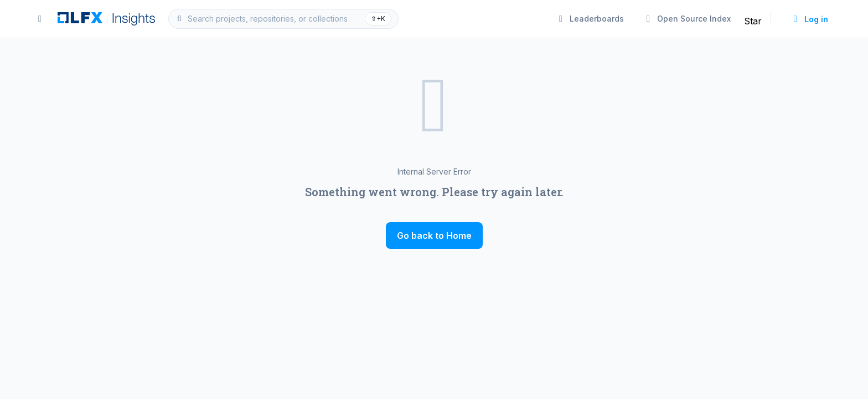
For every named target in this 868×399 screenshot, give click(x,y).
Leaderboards (590, 19)
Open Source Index (687, 19)
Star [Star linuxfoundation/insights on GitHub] (753, 21)
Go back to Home (434, 236)
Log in (810, 19)
